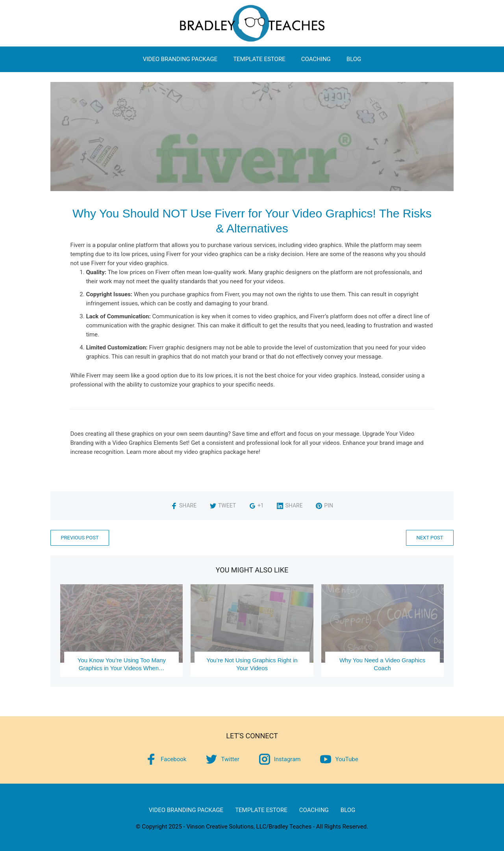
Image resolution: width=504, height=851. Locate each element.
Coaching (316, 59)
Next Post (430, 538)
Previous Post (80, 538)
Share (184, 505)
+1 (257, 505)
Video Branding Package (180, 59)
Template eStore (259, 59)
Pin (324, 505)
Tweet (223, 505)
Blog (354, 59)
